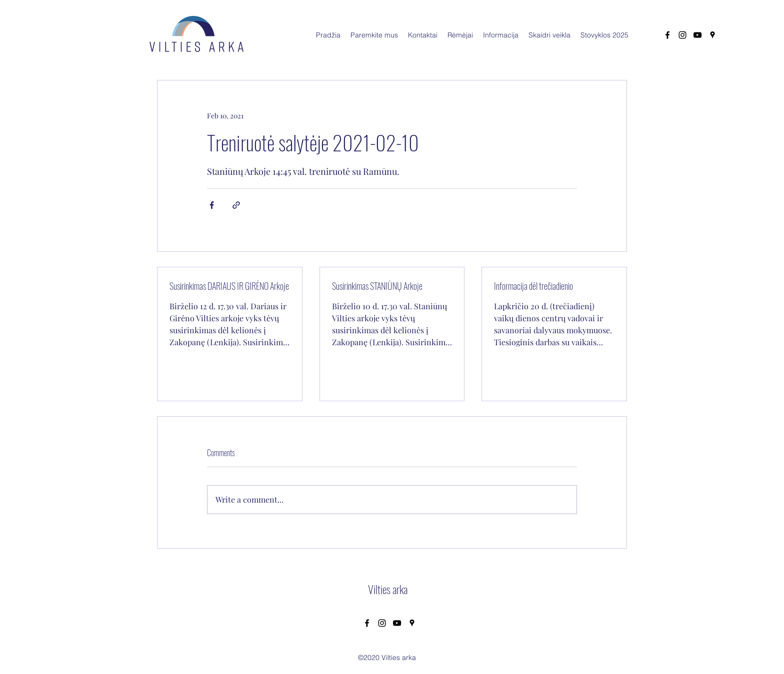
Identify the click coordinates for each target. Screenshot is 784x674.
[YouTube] (697, 35)
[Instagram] (682, 35)
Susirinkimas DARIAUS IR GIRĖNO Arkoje (229, 286)
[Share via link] (236, 205)
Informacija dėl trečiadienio (533, 286)
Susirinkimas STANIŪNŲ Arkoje (377, 286)
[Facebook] (667, 35)
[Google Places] (712, 35)
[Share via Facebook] (212, 205)
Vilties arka (388, 589)
